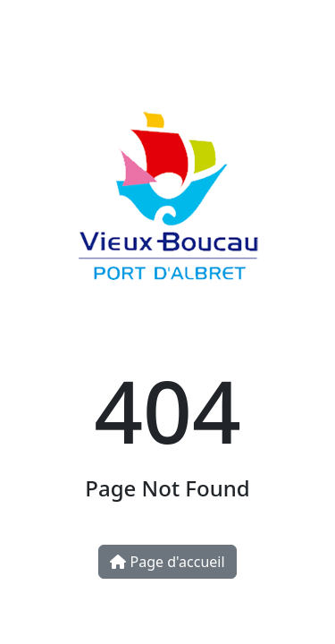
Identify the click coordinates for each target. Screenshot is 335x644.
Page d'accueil (167, 562)
